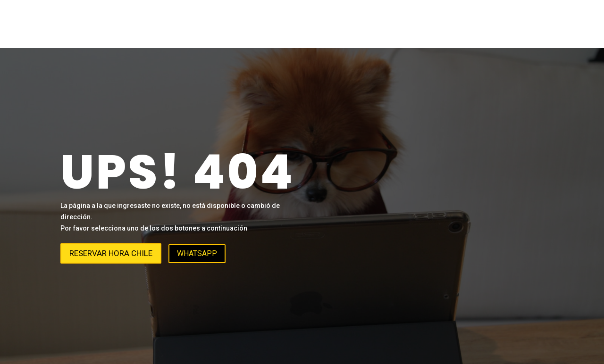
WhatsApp (197, 253)
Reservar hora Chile (111, 253)
